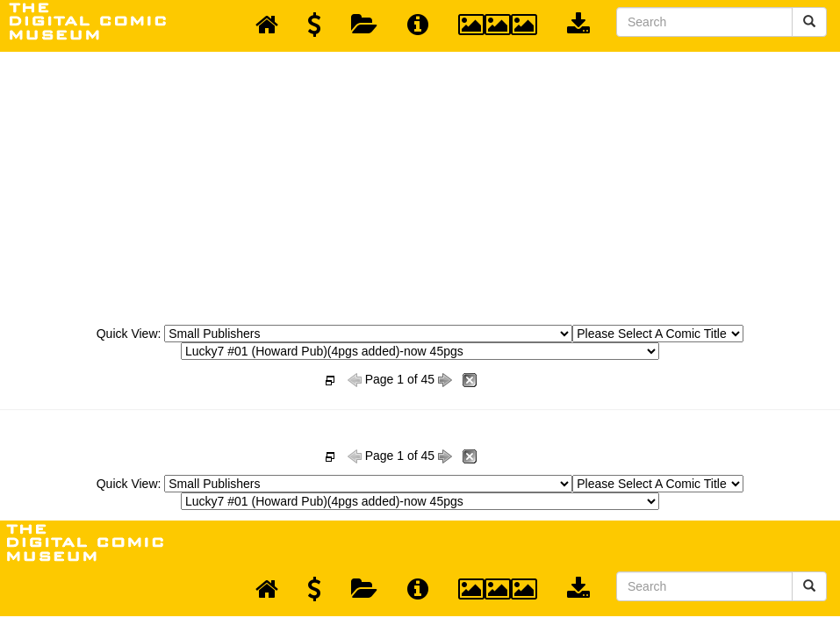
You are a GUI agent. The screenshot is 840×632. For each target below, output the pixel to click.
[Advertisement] (420, 183)
